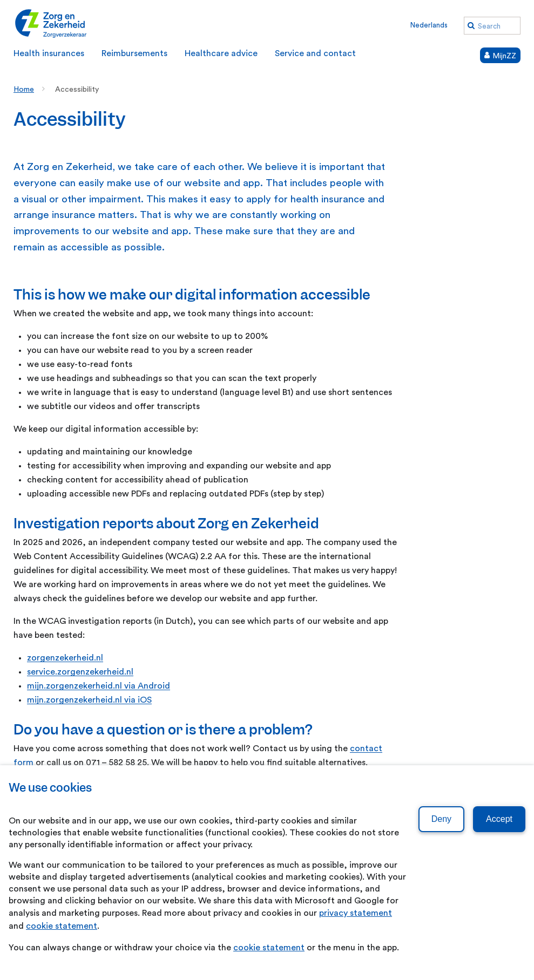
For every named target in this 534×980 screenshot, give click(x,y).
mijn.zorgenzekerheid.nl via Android (99, 686)
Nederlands (429, 25)
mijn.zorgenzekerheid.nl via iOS (89, 700)
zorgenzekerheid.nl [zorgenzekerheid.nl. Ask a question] (65, 658)
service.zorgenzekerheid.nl (80, 672)
